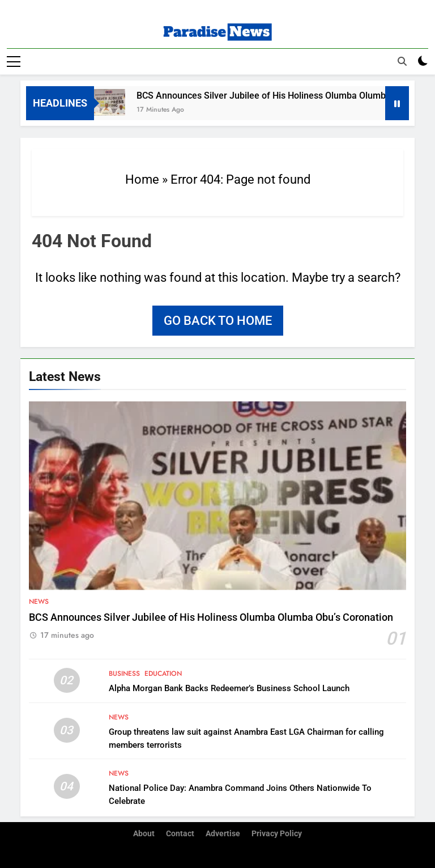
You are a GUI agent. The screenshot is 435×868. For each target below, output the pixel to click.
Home (142, 179)
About (144, 833)
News (39, 601)
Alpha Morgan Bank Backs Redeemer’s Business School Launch (229, 688)
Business (124, 674)
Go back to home (218, 320)
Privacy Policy (277, 833)
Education (163, 674)
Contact (180, 833)
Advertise (223, 833)
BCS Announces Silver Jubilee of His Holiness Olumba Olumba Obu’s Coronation (211, 617)
